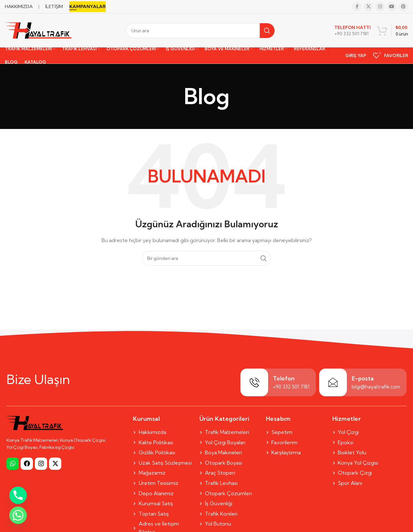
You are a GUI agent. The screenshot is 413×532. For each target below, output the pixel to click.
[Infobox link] (353, 31)
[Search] (200, 31)
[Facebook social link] (357, 7)
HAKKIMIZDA (19, 6)
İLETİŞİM (54, 6)
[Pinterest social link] (403, 7)
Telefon (284, 378)
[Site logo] (38, 30)
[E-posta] (333, 382)
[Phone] (18, 495)
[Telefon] (254, 382)
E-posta (363, 378)
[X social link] (368, 7)
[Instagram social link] (380, 7)
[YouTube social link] (392, 7)
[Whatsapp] (18, 515)
